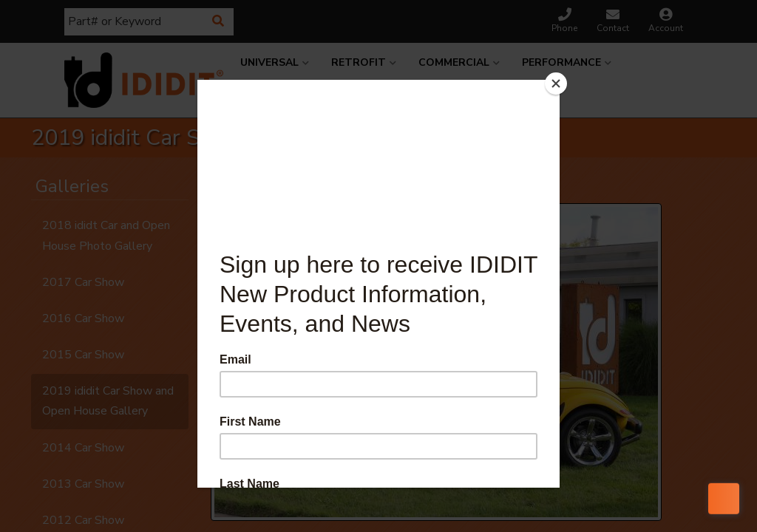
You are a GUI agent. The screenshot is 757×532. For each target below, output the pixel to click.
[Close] (556, 83)
